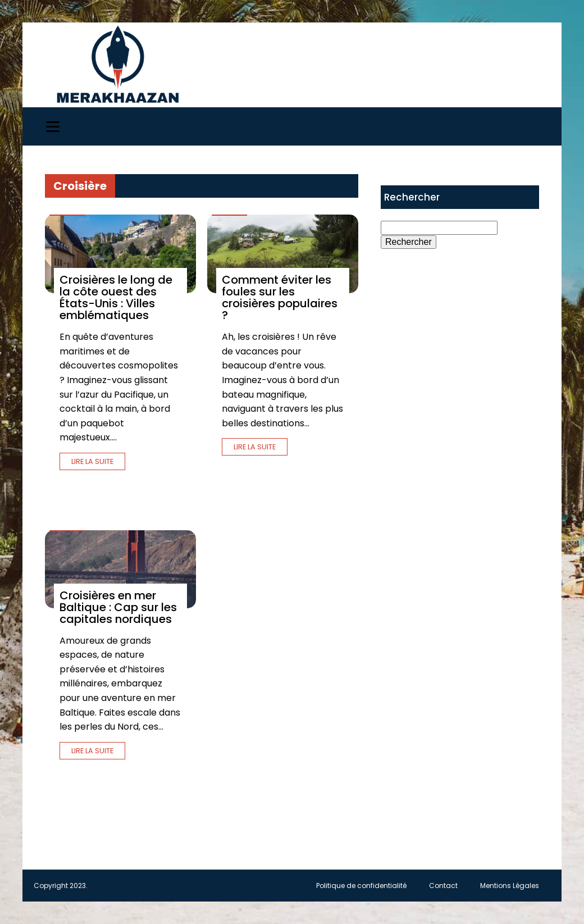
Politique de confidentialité (361, 886)
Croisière (80, 186)
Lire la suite (92, 461)
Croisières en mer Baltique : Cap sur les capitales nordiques (118, 607)
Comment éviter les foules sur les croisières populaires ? (280, 297)
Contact (443, 886)
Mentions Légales (510, 886)
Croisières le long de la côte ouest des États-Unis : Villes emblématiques (116, 297)
